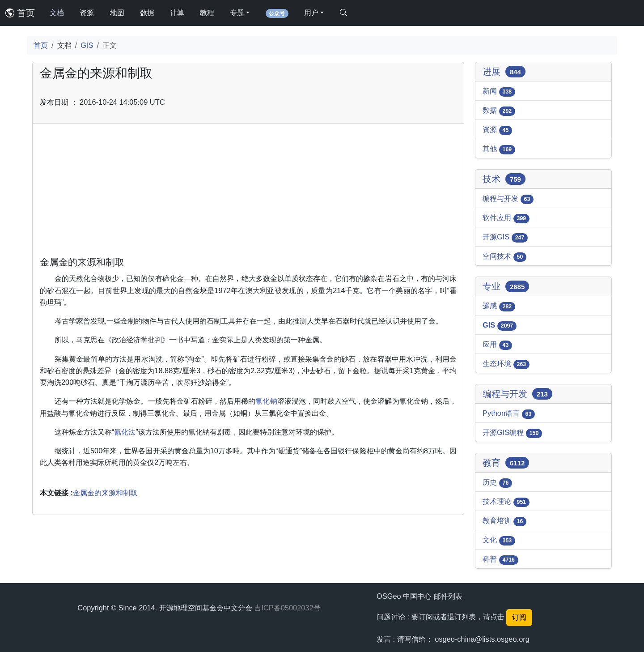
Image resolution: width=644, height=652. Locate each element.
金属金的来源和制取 (105, 493)
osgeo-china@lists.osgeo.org (482, 639)
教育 (506, 463)
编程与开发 (508, 199)
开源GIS (505, 238)
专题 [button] (237, 13)
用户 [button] (311, 13)
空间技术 (504, 257)
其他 (499, 149)
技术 (504, 179)
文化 (499, 541)
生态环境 (506, 364)
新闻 (499, 92)
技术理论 (506, 502)
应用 (497, 345)
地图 (117, 13)
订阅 (519, 617)
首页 (20, 13)
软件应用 (506, 218)
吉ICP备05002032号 (287, 608)
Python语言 (509, 414)
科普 (500, 560)
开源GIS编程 (512, 433)
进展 (504, 72)
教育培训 (504, 521)
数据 (147, 13)
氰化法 (125, 432)
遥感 (499, 307)
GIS (87, 45)
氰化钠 (266, 401)
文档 (57, 13)
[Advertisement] (248, 193)
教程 (207, 13)
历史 (497, 483)
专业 (506, 286)
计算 (177, 13)
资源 (87, 13)
